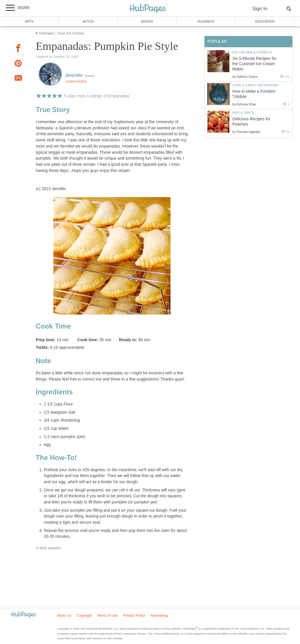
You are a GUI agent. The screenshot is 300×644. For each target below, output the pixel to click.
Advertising (159, 616)
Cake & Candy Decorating (255, 85)
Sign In (260, 9)
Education (265, 21)
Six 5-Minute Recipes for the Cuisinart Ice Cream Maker (254, 64)
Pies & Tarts (243, 113)
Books (147, 21)
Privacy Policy (134, 616)
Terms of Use (107, 616)
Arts (29, 21)
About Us (64, 616)
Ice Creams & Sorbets (252, 52)
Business (206, 21)
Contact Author (76, 81)
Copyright (84, 616)
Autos (88, 21)
